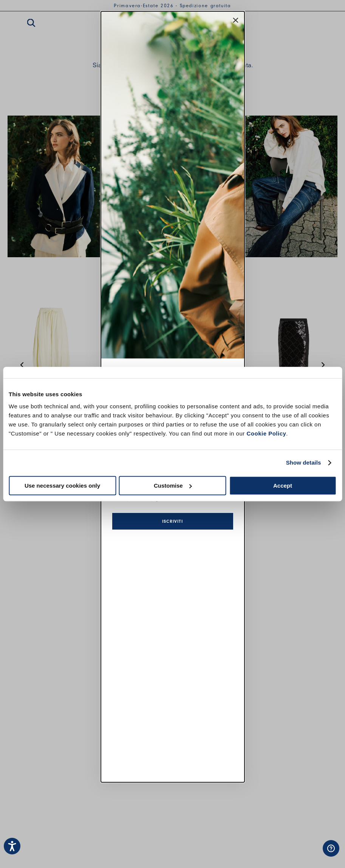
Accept (283, 486)
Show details (304, 463)
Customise (173, 486)
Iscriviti (172, 521)
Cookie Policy (266, 433)
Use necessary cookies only (62, 486)
